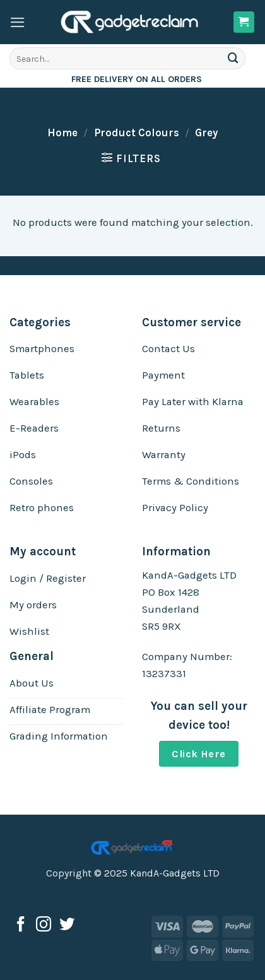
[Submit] (233, 58)
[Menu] (18, 22)
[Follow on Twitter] (67, 925)
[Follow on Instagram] (44, 925)
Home (62, 133)
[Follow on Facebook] (21, 925)
